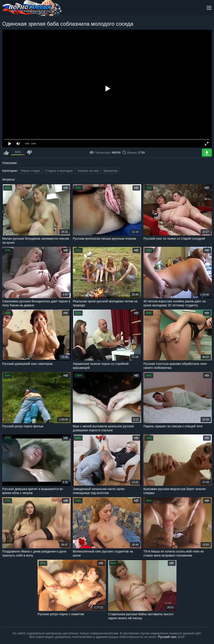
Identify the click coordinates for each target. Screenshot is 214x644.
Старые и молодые (59, 171)
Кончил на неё (88, 171)
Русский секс (167, 637)
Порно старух (30, 171)
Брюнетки (111, 171)
